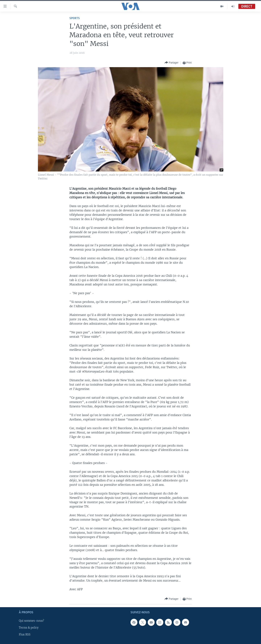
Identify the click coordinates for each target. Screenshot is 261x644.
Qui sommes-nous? (31, 621)
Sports (75, 18)
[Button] (172, 63)
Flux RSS (25, 635)
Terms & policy (29, 628)
